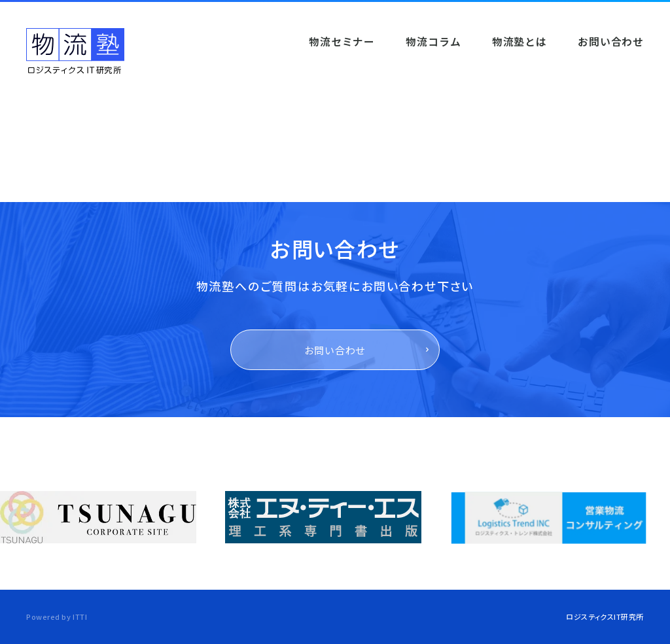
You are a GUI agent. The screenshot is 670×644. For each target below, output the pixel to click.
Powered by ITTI (57, 617)
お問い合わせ (335, 350)
